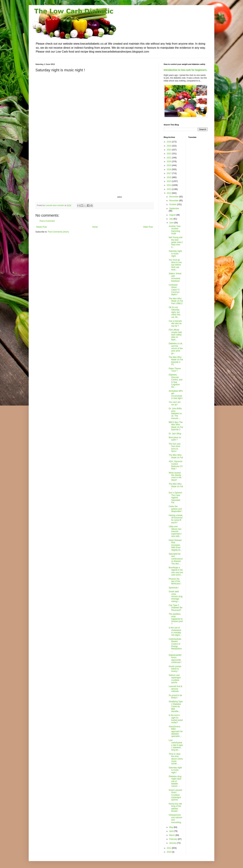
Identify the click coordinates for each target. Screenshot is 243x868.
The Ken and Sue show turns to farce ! (175, 448)
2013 (169, 189)
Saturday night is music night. (175, 254)
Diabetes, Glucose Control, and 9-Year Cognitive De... (175, 381)
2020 (169, 162)
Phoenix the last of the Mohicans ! (175, 581)
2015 (169, 181)
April (172, 831)
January (173, 843)
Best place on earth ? (175, 439)
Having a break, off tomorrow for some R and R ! (176, 519)
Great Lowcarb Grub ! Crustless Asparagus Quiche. (175, 795)
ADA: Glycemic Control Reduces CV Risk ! (176, 465)
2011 (169, 848)
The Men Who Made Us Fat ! (176, 486)
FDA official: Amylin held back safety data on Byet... (175, 335)
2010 (169, 852)
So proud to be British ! (175, 696)
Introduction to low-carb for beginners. (185, 70)
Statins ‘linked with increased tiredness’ (175, 277)
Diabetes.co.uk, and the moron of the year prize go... (176, 348)
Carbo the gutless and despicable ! (175, 509)
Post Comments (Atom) (58, 232)
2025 (169, 142)
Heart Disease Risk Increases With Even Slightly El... (175, 545)
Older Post (148, 227)
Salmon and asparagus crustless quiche (175, 679)
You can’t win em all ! (175, 403)
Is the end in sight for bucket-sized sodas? (176, 719)
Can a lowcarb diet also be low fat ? (175, 323)
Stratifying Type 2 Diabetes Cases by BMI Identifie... (176, 706)
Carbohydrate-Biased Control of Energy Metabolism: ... (175, 645)
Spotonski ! (174, 588)
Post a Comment (47, 221)
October (173, 204)
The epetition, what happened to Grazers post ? (176, 619)
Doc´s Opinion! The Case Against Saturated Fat (175, 498)
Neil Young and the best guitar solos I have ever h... (176, 242)
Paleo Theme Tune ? (175, 370)
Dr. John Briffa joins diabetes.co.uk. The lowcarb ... (175, 413)
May (171, 827)
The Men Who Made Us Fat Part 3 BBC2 (176, 301)
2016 (169, 177)
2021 (169, 158)
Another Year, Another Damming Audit (175, 230)
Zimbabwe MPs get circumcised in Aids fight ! (176, 395)
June (172, 223)
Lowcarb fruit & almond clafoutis (175, 689)
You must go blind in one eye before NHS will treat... (175, 265)
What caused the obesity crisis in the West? (175, 476)
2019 (169, 165)
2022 (169, 154)
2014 (169, 185)
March (172, 835)
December (174, 197)
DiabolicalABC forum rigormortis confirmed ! (175, 659)
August (173, 215)
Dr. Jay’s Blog (175, 434)
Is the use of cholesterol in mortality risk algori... (175, 631)
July (171, 219)
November (174, 201)
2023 (169, 150)
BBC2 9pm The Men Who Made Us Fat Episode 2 (176, 426)
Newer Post (42, 227)
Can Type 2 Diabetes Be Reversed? (175, 608)
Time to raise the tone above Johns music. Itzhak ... (176, 759)
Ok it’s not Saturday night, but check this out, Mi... (174, 312)
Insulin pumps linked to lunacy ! (175, 669)
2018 (169, 169)
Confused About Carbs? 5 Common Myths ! (174, 290)
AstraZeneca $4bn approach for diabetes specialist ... (176, 731)
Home (95, 227)
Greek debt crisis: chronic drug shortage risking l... (176, 596)
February (174, 839)
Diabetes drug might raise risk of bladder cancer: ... (175, 781)
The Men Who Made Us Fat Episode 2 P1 (176, 361)
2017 (169, 173)
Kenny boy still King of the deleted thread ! (175, 807)
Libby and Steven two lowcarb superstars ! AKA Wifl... (175, 531)
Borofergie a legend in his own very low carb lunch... (176, 571)
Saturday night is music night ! (175, 770)
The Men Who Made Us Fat (176, 456)
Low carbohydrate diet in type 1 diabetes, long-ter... (176, 745)
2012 (169, 193)
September (174, 209)
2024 (169, 146)
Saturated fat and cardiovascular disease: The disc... (176, 559)
